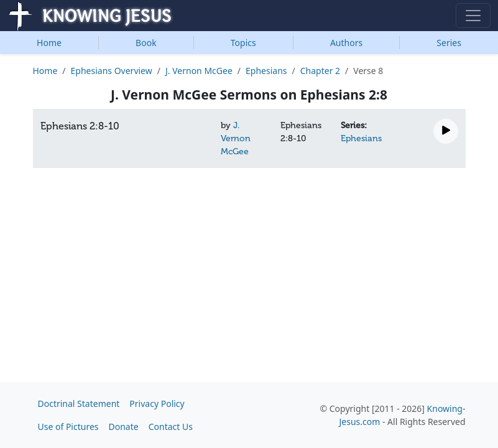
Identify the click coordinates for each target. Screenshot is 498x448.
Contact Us (171, 427)
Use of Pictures (68, 427)
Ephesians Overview (112, 71)
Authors (346, 43)
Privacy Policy (157, 404)
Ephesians (266, 71)
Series (449, 43)
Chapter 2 (320, 71)
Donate (124, 427)
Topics (243, 43)
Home (49, 43)
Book (146, 43)
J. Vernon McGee (199, 71)
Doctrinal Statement (79, 404)
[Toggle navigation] (473, 16)
